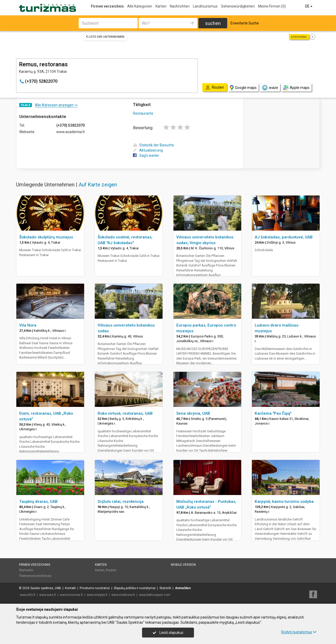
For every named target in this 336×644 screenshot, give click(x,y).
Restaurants (143, 113)
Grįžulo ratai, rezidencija (121, 502)
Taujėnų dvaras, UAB (38, 502)
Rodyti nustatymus (299, 632)
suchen (213, 23)
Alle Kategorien (140, 6)
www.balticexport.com (155, 595)
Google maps (243, 88)
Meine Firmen (272, 6)
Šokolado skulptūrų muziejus (46, 237)
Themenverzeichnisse (35, 576)
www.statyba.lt (97, 595)
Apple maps (296, 88)
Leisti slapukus (168, 633)
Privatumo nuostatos (95, 588)
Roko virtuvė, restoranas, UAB (125, 413)
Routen (111, 570)
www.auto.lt (48, 595)
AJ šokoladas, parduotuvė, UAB (284, 237)
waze (270, 88)
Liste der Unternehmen (105, 37)
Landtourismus (205, 6)
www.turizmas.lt (71, 595)
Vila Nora (28, 325)
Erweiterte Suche (245, 23)
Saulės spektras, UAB (46, 588)
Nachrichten (180, 6)
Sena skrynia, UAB (193, 413)
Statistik (165, 588)
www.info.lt (28, 595)
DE (309, 6)
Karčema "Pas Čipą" (273, 413)
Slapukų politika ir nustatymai (135, 588)
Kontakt (70, 588)
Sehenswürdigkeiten (238, 6)
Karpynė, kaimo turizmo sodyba (284, 502)
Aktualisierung (148, 150)
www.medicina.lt (123, 595)
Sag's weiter (146, 155)
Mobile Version (183, 565)
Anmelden (183, 588)
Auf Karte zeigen (98, 185)
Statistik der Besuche (153, 145)
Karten (161, 6)
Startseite (26, 570)
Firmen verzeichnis (107, 6)
